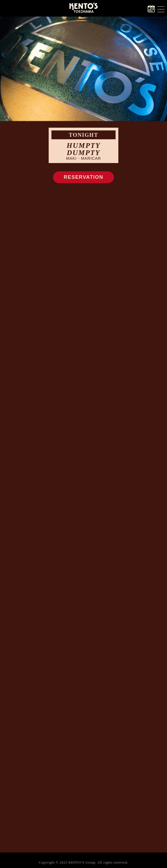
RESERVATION (84, 177)
